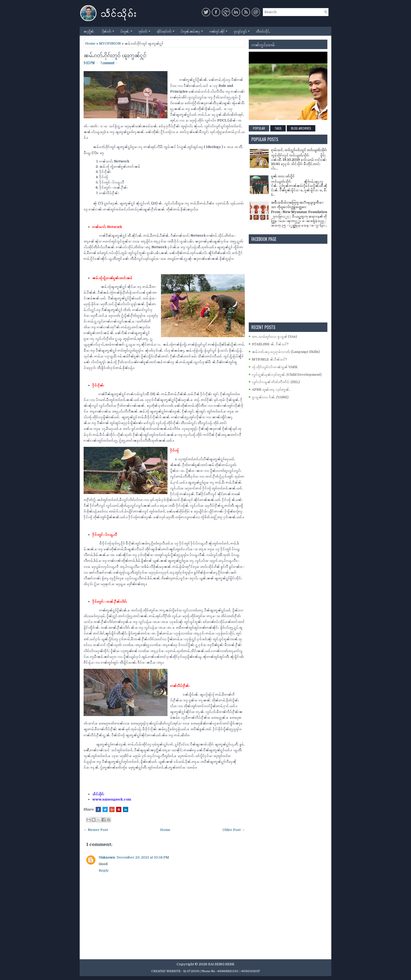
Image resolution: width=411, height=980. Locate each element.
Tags (278, 128)
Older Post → (234, 830)
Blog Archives (301, 128)
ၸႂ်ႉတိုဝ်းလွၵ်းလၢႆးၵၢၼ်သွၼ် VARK (275, 367)
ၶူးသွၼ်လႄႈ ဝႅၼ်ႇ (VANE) (270, 397)
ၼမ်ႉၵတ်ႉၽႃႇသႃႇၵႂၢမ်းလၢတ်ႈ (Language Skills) (286, 352)
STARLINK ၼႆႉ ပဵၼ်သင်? (270, 344)
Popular (259, 128)
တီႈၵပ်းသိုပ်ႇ (263, 31)
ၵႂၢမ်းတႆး (146, 30)
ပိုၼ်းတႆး (109, 30)
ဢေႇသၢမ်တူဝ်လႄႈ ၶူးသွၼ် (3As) (274, 337)
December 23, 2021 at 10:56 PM (143, 857)
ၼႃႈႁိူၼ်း (89, 31)
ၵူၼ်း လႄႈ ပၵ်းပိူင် (283, 176)
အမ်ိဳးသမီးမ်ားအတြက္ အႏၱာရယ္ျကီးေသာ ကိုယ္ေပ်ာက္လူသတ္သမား (297, 205)
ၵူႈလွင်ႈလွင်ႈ (243, 30)
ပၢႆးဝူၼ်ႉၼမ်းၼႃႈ (193, 30)
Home (90, 43)
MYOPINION (110, 43)
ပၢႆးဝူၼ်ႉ (128, 30)
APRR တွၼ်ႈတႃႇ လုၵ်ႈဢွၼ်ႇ (271, 390)
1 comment (108, 63)
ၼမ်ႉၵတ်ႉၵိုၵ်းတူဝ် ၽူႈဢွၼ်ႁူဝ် (115, 55)
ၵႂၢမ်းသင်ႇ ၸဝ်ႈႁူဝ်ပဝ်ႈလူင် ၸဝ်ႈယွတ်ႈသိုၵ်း (299, 150)
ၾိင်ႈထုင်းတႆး (167, 30)
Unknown (107, 857)
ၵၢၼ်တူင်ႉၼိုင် (220, 30)
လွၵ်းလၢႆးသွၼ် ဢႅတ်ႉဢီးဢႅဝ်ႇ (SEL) (276, 382)
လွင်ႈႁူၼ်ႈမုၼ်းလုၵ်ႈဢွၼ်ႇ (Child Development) (287, 375)
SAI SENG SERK (221, 964)
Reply (104, 870)
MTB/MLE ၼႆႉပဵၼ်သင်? (269, 359)
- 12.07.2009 (190, 971)
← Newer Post (96, 830)
